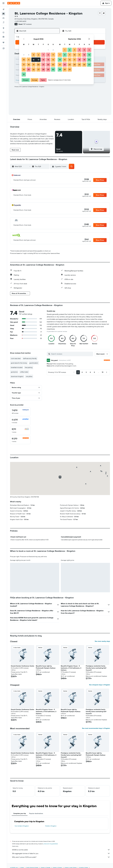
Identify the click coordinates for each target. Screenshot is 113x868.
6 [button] (38, 55)
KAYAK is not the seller (61, 850)
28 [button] (43, 69)
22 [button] (48, 65)
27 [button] (38, 69)
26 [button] (34, 69)
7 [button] (43, 55)
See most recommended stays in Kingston (96, 728)
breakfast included (17, 367)
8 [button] (48, 55)
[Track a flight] (3, 32)
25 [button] (29, 69)
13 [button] (38, 60)
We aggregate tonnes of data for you (61, 853)
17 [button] (24, 65)
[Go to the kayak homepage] (14, 3)
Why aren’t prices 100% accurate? (61, 857)
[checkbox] (20, 412)
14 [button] (43, 60)
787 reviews (27, 24)
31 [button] (24, 74)
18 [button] (29, 65)
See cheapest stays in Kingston (100, 685)
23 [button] (53, 65)
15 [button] (48, 60)
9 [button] (53, 55)
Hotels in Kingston (51, 826)
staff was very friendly (30, 358)
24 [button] (24, 69)
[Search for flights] (3, 9)
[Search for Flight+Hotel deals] (3, 22)
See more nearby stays (102, 641)
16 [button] (53, 60)
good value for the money (19, 363)
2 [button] (53, 50)
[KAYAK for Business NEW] (3, 37)
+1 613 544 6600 (20, 21)
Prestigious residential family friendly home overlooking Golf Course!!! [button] (96, 668)
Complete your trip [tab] (20, 813)
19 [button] (34, 65)
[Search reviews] (72, 354)
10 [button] (24, 60)
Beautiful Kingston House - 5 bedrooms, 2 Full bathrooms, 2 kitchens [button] (71, 668)
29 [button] (48, 69)
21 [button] (43, 65)
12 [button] (34, 60)
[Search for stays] (3, 14)
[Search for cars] (3, 18)
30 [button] (53, 69)
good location (34, 363)
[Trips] (3, 42)
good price (14, 372)
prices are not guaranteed (51, 844)
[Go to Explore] (3, 28)
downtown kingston (17, 376)
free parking (29, 367)
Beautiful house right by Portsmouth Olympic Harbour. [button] (46, 667)
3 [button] (24, 55)
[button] (3, 3)
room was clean (16, 358)
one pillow (29, 376)
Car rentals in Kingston (22, 826)
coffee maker (24, 372)
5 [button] (34, 55)
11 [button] (29, 60)
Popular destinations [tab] (36, 813)
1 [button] (48, 50)
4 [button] (29, 55)
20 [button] (38, 65)
